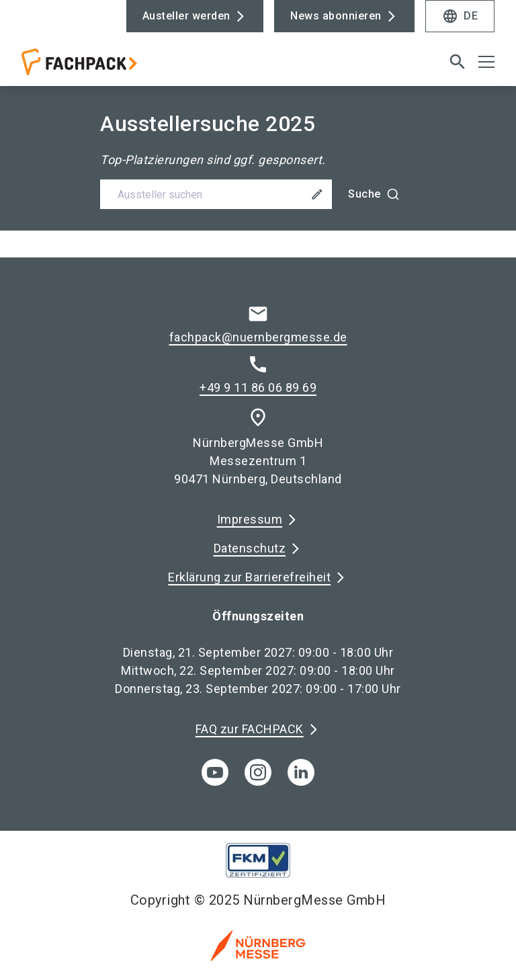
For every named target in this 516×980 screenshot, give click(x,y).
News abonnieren (336, 16)
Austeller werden (186, 16)
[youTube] (215, 772)
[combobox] (258, 194)
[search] (458, 62)
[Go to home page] (134, 67)
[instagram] (258, 772)
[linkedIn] (301, 772)
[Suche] (374, 194)
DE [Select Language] (460, 16)
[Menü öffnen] (486, 62)
